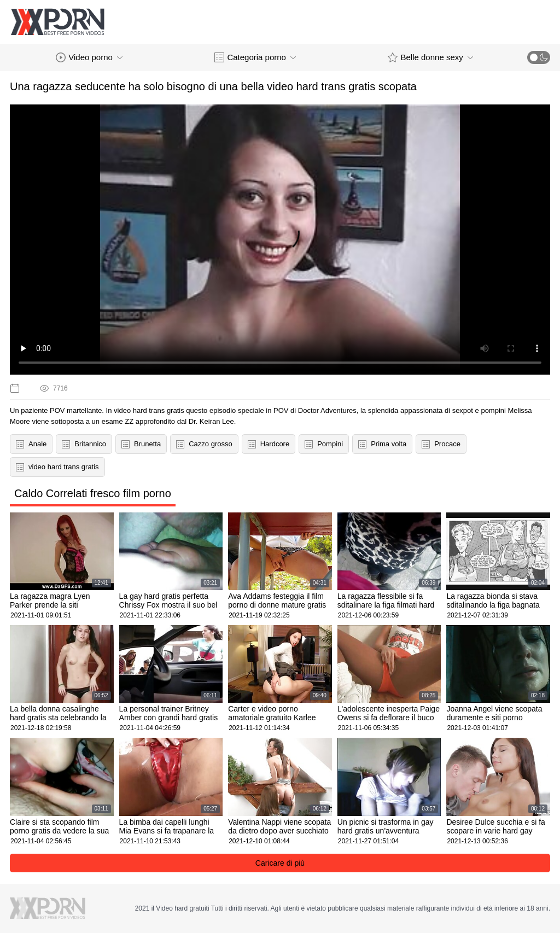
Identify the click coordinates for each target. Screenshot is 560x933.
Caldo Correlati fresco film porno (93, 493)
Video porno (89, 57)
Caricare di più (280, 863)
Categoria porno (255, 57)
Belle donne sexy (430, 57)
